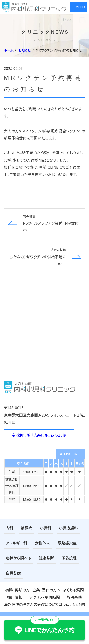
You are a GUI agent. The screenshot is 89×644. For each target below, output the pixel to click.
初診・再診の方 (17, 590)
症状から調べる (18, 558)
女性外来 (42, 543)
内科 (9, 528)
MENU (78, 7)
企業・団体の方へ (46, 590)
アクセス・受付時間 (44, 597)
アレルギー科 (16, 543)
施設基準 (74, 597)
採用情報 (15, 597)
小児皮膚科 (68, 528)
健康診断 (46, 558)
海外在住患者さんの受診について (31, 604)
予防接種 (69, 558)
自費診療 (13, 573)
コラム (64, 604)
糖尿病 (27, 528)
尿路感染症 (67, 543)
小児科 (46, 528)
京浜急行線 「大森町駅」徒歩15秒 (39, 435)
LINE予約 (77, 604)
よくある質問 (73, 590)
